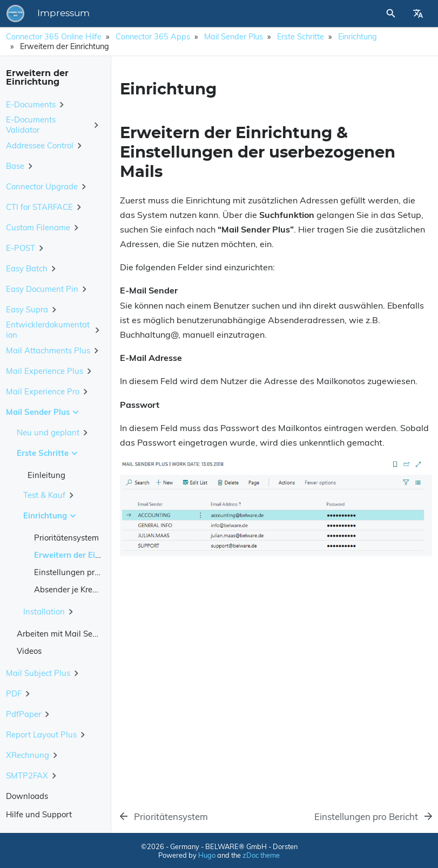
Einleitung (46, 475)
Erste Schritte (301, 37)
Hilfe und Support (39, 814)
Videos (29, 651)
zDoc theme (261, 855)
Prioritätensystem (66, 538)
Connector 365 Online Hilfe (54, 37)
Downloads (27, 796)
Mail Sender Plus (234, 37)
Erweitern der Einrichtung (83, 555)
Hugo (207, 855)
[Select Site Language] (418, 13)
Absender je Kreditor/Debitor (86, 589)
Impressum (63, 13)
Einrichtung (358, 37)
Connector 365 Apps (153, 37)
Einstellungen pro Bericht (80, 572)
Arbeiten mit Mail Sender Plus (72, 634)
